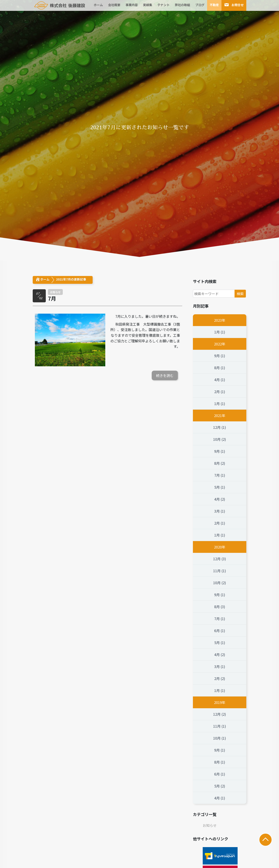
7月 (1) (220, 475)
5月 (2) (220, 786)
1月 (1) (220, 332)
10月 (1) (220, 738)
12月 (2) (220, 714)
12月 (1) (220, 427)
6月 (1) (220, 631)
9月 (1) (220, 356)
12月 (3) (220, 559)
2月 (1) (220, 392)
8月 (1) (220, 368)
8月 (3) (220, 607)
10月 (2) (220, 439)
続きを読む (165, 375)
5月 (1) (220, 487)
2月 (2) (220, 678)
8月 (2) (220, 463)
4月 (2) (220, 499)
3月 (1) (220, 511)
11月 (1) (220, 571)
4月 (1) (220, 380)
